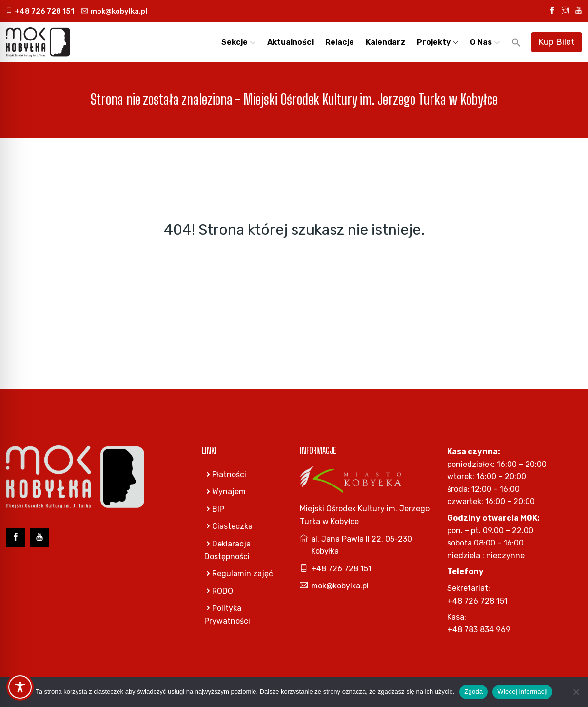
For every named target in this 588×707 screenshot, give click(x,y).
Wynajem (225, 492)
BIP (214, 509)
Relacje (340, 42)
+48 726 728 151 (40, 11)
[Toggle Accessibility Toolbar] (20, 687)
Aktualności (290, 42)
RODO (219, 591)
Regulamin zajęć (239, 574)
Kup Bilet (557, 42)
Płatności (225, 475)
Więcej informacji (522, 692)
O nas (481, 42)
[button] (516, 42)
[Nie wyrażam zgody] (576, 692)
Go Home (294, 270)
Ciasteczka (228, 526)
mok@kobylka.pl (114, 11)
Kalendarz (385, 42)
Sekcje (235, 42)
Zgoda (473, 692)
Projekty (434, 42)
